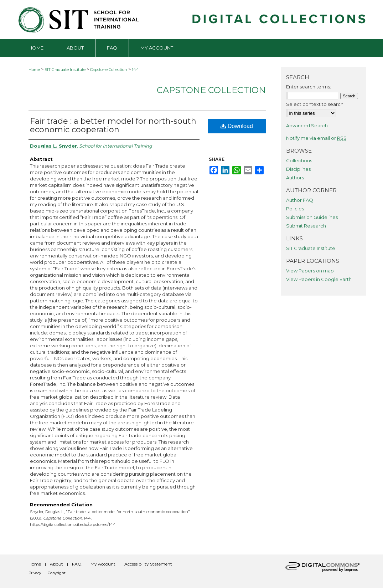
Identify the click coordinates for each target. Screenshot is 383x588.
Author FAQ (300, 200)
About (56, 564)
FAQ (77, 564)
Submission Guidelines (312, 217)
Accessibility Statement (148, 564)
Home (34, 70)
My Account (103, 564)
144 (135, 70)
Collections (299, 160)
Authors (295, 178)
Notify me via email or (316, 138)
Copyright (57, 573)
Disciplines (298, 169)
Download (237, 126)
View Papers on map (310, 271)
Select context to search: (315, 104)
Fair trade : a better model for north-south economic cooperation (113, 125)
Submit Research (306, 226)
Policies (295, 209)
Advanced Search (307, 126)
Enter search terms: (309, 87)
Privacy (35, 573)
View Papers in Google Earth (319, 279)
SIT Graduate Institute (65, 70)
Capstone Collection (109, 70)
